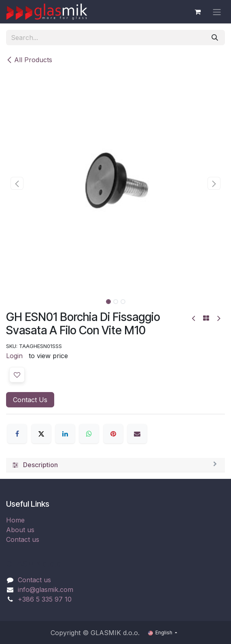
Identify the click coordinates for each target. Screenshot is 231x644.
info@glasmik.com (46, 589)
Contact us (23, 539)
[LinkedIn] (65, 434)
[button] (17, 183)
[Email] (137, 434)
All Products (29, 60)
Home (15, 520)
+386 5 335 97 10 (45, 599)
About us (20, 530)
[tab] (115, 465)
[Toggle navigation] (217, 12)
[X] (41, 434)
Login (14, 356)
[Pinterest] (113, 434)
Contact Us (30, 400)
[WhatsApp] (89, 434)
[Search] (215, 38)
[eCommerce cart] (197, 12)
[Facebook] (17, 434)
